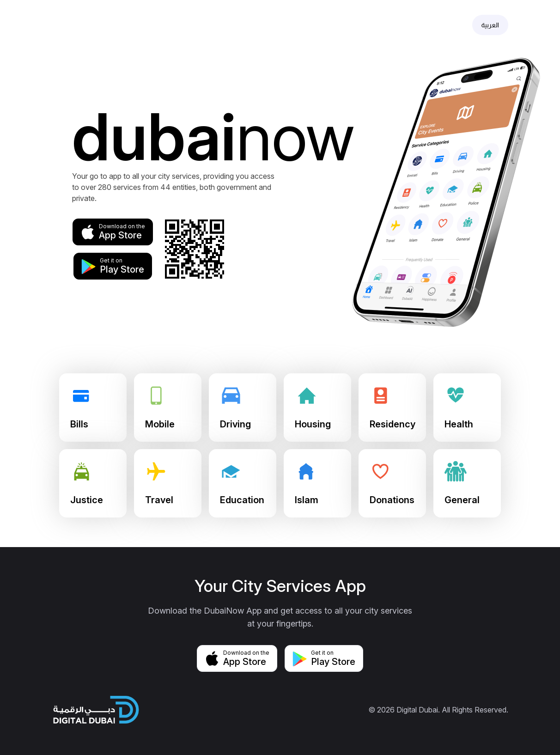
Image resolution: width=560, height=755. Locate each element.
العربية (490, 25)
